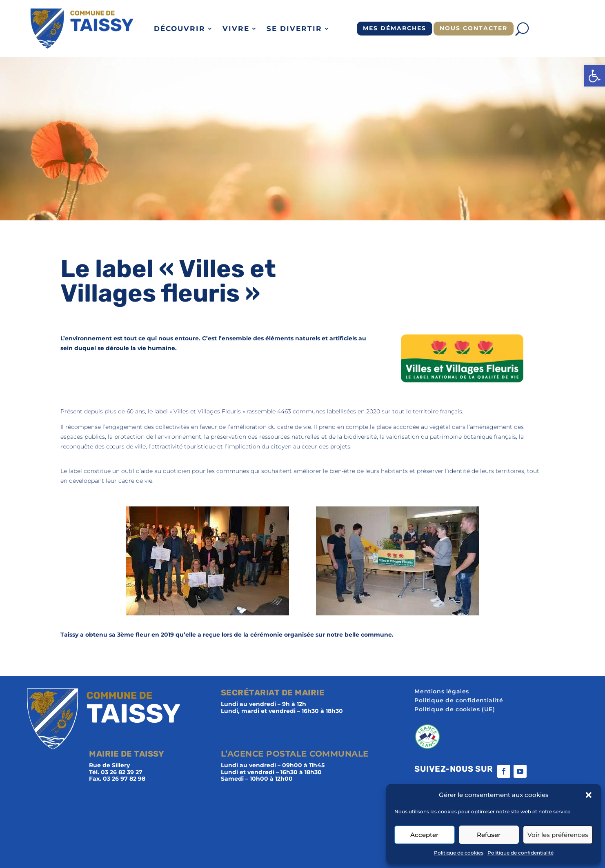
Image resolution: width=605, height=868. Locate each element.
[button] (594, 76)
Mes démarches (395, 28)
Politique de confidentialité (520, 853)
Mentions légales (442, 692)
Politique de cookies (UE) (455, 710)
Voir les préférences (558, 835)
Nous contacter (474, 28)
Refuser (489, 835)
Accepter (424, 835)
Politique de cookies (459, 853)
